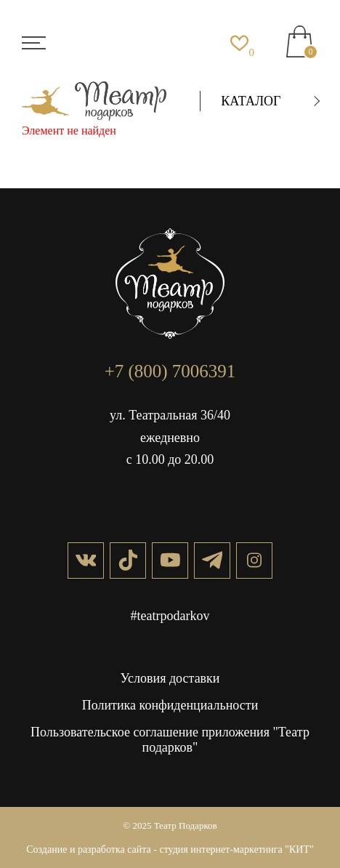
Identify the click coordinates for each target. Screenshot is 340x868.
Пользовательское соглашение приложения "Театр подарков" (170, 740)
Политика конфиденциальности (170, 705)
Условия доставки (170, 678)
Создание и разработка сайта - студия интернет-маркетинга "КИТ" (170, 849)
